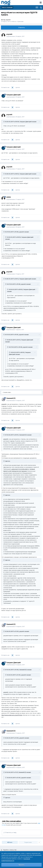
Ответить (22, 28)
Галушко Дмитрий (13, 95)
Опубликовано (15, 36)
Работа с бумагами (18, 21)
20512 (9, 197)
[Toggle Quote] (4, 122)
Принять (21, 865)
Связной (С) (11, 398)
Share (10, 842)
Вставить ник (5, 87)
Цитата (18, 87)
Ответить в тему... (10, 832)
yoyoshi (8, 20)
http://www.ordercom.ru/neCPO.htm (12, 715)
